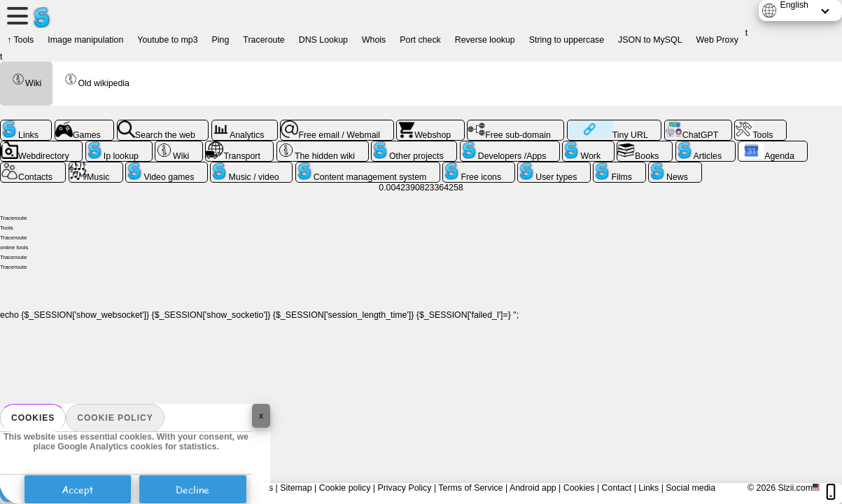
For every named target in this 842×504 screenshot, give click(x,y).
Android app (533, 488)
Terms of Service (470, 488)
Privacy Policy (404, 488)
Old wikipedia (97, 80)
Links (648, 488)
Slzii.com (795, 488)
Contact (617, 488)
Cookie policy (115, 418)
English (794, 5)
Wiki (26, 80)
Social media (690, 488)
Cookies (33, 418)
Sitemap (296, 488)
